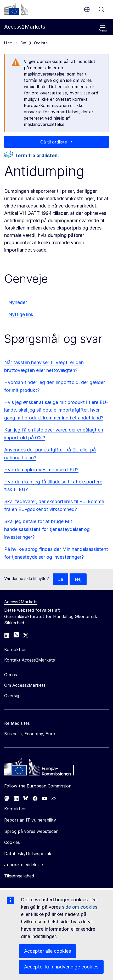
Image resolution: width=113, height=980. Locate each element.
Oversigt (13, 696)
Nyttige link (21, 314)
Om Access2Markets (25, 685)
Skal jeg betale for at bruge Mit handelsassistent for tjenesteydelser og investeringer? (47, 529)
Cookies (12, 842)
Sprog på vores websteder (31, 831)
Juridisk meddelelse (24, 865)
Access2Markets (21, 602)
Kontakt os (15, 809)
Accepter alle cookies (47, 951)
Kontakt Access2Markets (30, 660)
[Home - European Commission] (42, 768)
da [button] (87, 9)
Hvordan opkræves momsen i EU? (41, 470)
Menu (103, 28)
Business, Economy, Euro (30, 734)
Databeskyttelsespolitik (28, 854)
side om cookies (80, 907)
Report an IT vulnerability (30, 820)
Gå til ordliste (54, 142)
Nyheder (18, 302)
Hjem (8, 43)
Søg (101, 9)
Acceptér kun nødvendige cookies (61, 967)
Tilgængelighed (19, 876)
